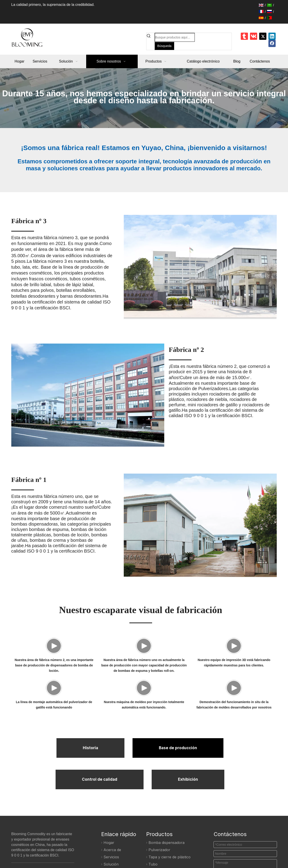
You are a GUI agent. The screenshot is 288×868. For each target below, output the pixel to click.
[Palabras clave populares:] (164, 46)
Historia (90, 800)
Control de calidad (100, 831)
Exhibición (188, 831)
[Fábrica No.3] (180, 267)
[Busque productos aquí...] (175, 37)
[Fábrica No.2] (109, 396)
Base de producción (178, 800)
